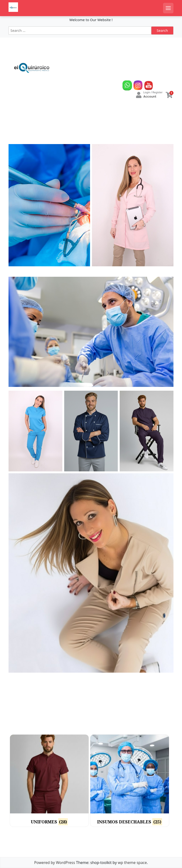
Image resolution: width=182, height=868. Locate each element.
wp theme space (132, 863)
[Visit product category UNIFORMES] (49, 781)
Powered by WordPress (55, 863)
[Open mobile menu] (168, 8)
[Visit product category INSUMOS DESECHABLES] (130, 781)
